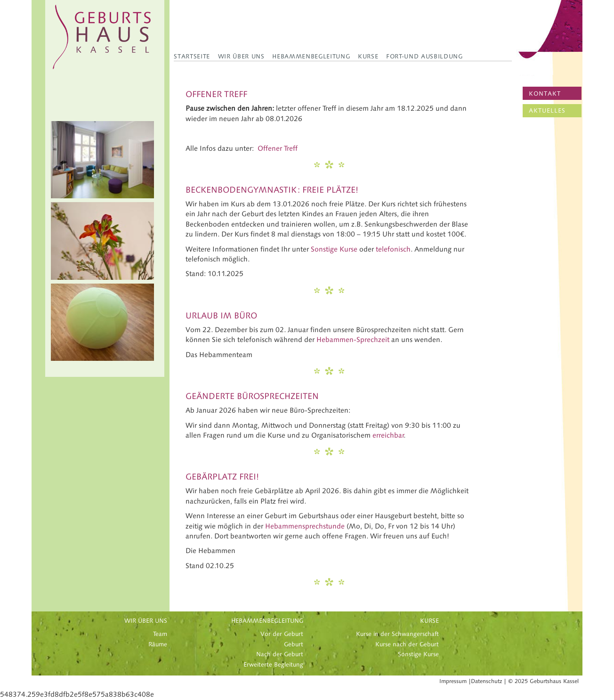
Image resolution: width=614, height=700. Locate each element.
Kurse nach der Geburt (407, 644)
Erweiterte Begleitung (273, 665)
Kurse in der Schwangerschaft (397, 634)
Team (160, 634)
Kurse (368, 56)
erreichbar (388, 435)
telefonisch (393, 249)
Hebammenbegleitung (311, 56)
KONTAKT (545, 94)
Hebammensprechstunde (305, 526)
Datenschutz (486, 681)
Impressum (453, 681)
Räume (158, 644)
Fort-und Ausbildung (424, 56)
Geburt (294, 644)
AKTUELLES (547, 111)
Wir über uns (241, 56)
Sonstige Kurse (334, 249)
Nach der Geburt (280, 654)
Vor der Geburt (282, 634)
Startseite (192, 56)
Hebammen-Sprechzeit (353, 340)
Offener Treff (278, 148)
